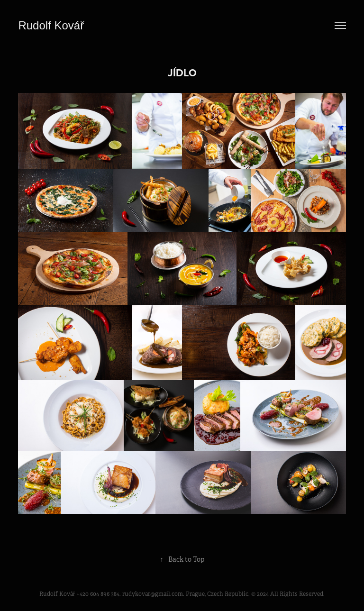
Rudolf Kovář (52, 25)
